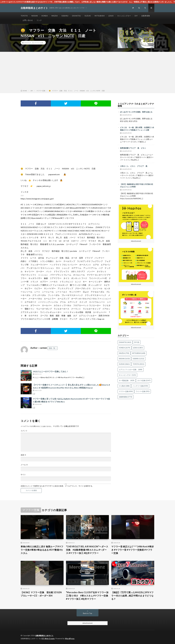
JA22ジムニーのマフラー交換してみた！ (51, 371)
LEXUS (111, 16)
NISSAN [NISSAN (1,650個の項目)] (124, 359)
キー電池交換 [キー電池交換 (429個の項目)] (127, 380)
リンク (39, 20)
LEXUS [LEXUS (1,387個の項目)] (138, 348)
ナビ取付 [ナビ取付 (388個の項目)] (124, 386)
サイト (23, 475)
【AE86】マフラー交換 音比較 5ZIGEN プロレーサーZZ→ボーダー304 (41, 594)
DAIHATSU (76, 16)
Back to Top (88, 613)
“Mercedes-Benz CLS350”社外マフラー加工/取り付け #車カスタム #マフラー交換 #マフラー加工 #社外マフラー (87, 596)
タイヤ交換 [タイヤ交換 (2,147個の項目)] (144, 380)
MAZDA (55, 16)
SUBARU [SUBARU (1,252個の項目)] (138, 359)
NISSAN (35, 16)
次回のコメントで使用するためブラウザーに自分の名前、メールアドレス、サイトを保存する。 (57, 486)
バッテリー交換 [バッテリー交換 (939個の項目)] (140, 386)
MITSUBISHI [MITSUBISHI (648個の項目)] (139, 353)
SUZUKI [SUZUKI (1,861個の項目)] (124, 364)
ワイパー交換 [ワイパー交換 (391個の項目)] (143, 391)
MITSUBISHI (100, 16)
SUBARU (65, 16)
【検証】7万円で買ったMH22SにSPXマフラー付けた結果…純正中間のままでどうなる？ (132, 596)
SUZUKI (88, 16)
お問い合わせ (28, 20)
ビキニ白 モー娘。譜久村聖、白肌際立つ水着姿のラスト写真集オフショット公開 (137, 129)
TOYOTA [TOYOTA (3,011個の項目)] (138, 364)
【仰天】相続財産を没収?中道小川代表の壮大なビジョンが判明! (137, 185)
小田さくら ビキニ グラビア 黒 (134, 166)
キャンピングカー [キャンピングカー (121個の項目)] (127, 375)
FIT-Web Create (48, 639)
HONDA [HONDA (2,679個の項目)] (125, 348)
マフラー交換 (39, 43)
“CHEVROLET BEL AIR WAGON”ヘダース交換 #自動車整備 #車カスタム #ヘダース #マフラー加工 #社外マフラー (87, 550)
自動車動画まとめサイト (44, 636)
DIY (136, 16)
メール (24, 465)
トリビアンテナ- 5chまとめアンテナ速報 (136, 105)
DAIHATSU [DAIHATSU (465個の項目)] (125, 342)
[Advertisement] (87, 71)
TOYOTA (24, 16)
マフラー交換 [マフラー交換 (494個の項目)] (126, 391)
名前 (23, 455)
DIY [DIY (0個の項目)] (137, 342)
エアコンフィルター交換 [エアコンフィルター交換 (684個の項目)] (131, 370)
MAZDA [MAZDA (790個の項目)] (124, 353)
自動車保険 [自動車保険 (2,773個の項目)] (126, 397)
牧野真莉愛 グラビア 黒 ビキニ (133, 148)
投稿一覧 (52, 348)
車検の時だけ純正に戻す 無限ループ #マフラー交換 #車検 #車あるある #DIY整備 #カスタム (42, 550)
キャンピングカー (124, 16)
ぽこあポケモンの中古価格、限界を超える (136, 112)
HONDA (45, 16)
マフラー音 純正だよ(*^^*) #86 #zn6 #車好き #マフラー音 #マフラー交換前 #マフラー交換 (133, 550)
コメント (24, 431)
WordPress (70, 639)
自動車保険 (146, 16)
